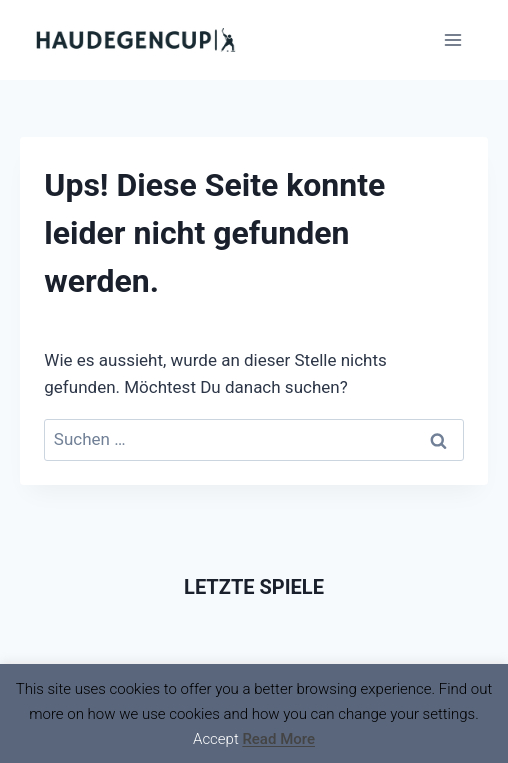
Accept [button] (216, 739)
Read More (278, 739)
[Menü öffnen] (453, 39)
